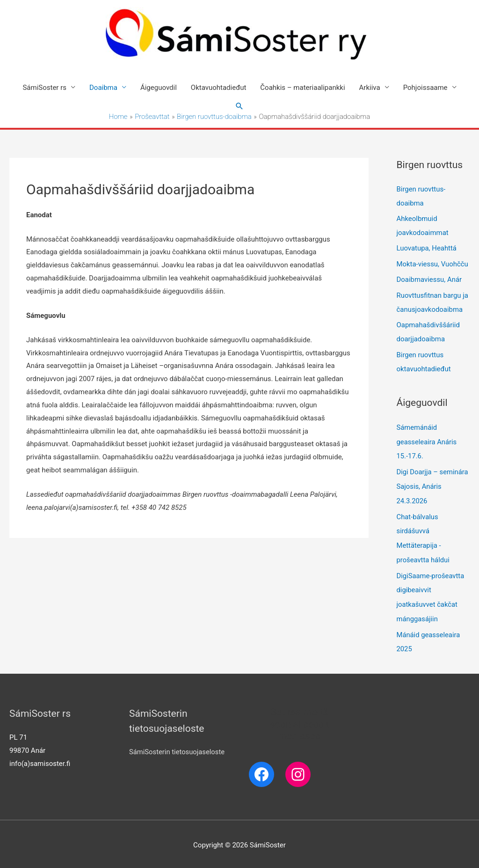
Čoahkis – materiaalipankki (302, 88)
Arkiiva (370, 88)
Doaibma (103, 88)
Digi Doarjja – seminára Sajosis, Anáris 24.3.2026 (433, 487)
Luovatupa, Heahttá (427, 250)
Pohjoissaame (425, 88)
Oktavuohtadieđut (219, 88)
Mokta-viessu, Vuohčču (433, 265)
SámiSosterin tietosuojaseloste (178, 749)
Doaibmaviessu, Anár (429, 281)
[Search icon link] (239, 106)
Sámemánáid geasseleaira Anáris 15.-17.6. (427, 443)
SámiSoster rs (44, 88)
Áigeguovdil (159, 88)
